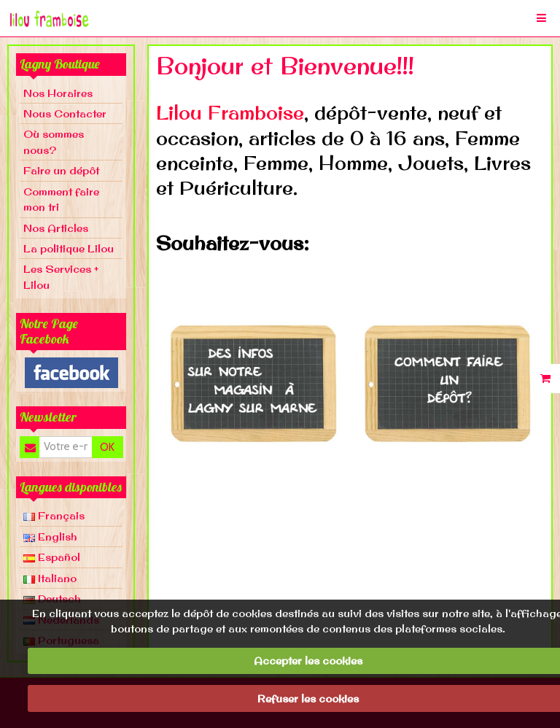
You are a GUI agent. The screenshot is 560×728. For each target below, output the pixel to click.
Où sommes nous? (54, 142)
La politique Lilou (69, 248)
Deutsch (52, 599)
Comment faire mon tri (61, 199)
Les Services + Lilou (61, 276)
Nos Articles (56, 228)
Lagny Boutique (60, 64)
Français (54, 515)
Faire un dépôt (61, 170)
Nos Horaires (58, 93)
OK (107, 447)
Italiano (50, 578)
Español (52, 557)
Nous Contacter (65, 113)
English (50, 537)
